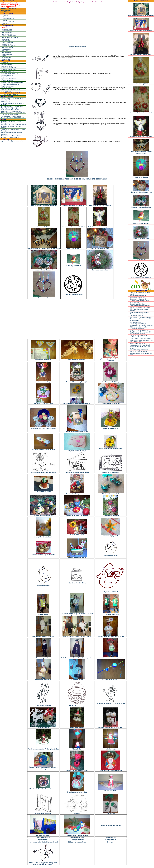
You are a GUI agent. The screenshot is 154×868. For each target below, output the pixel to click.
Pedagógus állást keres (9, 70)
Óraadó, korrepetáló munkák (10, 84)
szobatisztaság (6, 49)
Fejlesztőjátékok (7, 96)
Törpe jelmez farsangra (43, 704)
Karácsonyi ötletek (8, 22)
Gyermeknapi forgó (43, 837)
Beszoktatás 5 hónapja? (137, 297)
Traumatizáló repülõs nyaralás (139, 350)
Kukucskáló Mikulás (77, 727)
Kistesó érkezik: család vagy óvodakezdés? (138, 336)
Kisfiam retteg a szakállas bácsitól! (140, 338)
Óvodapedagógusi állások (10, 73)
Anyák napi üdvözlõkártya (77, 450)
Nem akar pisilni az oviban (138, 296)
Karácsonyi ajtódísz (44, 226)
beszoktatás (6, 39)
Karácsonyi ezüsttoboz (100, 269)
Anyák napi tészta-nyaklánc (111, 403)
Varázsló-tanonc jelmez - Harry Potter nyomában (77, 657)
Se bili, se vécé (134, 302)
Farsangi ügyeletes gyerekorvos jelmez (111, 636)
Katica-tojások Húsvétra (111, 515)
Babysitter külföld (7, 64)
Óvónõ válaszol (7, 25)
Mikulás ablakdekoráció (43, 813)
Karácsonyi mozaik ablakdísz (74, 294)
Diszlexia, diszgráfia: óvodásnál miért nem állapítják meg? (141, 341)
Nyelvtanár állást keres (9, 79)
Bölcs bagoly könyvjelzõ (43, 359)
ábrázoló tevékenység (9, 36)
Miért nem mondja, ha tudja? (139, 327)
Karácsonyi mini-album (73, 265)
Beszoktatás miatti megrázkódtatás (141, 317)
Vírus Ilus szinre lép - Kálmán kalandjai (13, 125)
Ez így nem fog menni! (137, 329)
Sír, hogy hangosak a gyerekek (139, 301)
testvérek (5, 51)
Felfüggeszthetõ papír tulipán (111, 825)
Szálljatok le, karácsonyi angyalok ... (100, 226)
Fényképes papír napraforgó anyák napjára (77, 403)
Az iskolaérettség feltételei (11, 93)
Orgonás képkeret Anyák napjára (77, 381)
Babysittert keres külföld (9, 68)
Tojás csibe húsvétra (43, 585)
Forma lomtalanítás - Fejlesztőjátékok (13, 113)
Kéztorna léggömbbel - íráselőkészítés (9, 9)
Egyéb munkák (6, 88)
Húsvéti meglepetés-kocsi (77, 557)
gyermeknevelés (7, 32)
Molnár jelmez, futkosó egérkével (43, 636)
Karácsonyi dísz (44, 297)
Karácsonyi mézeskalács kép (44, 269)
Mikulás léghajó (77, 748)
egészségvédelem (8, 29)
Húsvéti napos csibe (111, 555)
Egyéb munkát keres (8, 86)
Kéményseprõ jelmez (43, 657)
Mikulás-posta (111, 748)
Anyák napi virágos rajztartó (43, 403)
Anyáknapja (6, 15)
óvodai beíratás (7, 52)
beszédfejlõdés (6, 59)
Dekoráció (6, 24)
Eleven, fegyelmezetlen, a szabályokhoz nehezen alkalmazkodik (141, 325)
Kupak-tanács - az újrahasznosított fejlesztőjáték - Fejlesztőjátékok (12, 107)
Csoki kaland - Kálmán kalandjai (11, 136)
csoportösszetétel (7, 54)
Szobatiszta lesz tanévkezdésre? (140, 306)
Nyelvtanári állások (7, 80)
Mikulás (5, 20)
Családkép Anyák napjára (111, 472)
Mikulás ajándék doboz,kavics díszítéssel (43, 788)
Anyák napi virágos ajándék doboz (111, 448)
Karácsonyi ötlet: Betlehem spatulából (44, 205)
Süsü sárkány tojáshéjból (111, 493)
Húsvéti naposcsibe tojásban (43, 515)
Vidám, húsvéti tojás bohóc (43, 536)
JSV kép (4, 12)
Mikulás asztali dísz (111, 790)
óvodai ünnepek (7, 44)
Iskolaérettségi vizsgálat (137, 334)
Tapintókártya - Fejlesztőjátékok (11, 116)
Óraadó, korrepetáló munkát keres (12, 82)
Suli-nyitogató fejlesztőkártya (10, 114)
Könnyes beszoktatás (136, 316)
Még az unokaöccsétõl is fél (138, 351)
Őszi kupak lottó (6, 101)
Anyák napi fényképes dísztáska (77, 431)
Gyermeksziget (8, 1)
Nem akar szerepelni (136, 314)
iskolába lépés (6, 57)
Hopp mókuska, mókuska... (77, 359)
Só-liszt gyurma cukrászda (77, 842)
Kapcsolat (5, 139)
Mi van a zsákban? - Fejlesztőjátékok (13, 118)
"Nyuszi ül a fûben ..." (111, 591)
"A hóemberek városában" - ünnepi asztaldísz (43, 748)
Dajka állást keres (7, 75)
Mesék (4, 120)
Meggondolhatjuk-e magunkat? (139, 312)
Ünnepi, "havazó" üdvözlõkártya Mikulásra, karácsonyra (43, 767)
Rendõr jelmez (43, 613)
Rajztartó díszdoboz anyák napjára (43, 449)
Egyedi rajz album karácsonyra (100, 248)
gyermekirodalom (7, 47)
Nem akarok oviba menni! (138, 299)
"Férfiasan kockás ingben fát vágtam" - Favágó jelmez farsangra (77, 613)
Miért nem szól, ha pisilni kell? (139, 330)
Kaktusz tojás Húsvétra (43, 491)
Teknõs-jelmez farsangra (77, 705)
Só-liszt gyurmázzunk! (77, 840)
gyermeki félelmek (8, 34)
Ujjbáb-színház (43, 840)
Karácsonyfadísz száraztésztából (74, 226)
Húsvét (5, 17)
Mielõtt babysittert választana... (11, 90)
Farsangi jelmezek (8, 19)
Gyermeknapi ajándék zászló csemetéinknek (43, 842)
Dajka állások (6, 77)
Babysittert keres (7, 66)
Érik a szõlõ (111, 813)
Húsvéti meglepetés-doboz (77, 582)
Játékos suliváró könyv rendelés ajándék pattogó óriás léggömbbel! (11, 5)
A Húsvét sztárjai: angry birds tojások (77, 493)
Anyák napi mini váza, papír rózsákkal (43, 428)
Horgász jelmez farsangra (111, 679)
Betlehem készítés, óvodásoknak (74, 205)
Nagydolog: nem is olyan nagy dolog (141, 332)
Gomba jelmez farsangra (111, 657)
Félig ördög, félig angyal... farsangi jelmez (77, 636)
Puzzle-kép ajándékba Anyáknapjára (77, 472)
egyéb (4, 56)
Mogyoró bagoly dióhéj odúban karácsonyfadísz (44, 248)
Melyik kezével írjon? (136, 322)
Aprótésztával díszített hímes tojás (77, 515)
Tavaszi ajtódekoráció (77, 837)
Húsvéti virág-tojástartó (111, 535)
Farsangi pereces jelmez (43, 679)
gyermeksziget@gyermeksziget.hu (12, 141)
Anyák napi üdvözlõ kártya (111, 381)
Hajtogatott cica (111, 840)
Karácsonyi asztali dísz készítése (100, 205)
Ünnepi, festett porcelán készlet (77, 834)
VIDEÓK (5, 27)
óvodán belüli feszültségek (10, 37)
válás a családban (7, 42)
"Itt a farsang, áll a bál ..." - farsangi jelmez (111, 703)
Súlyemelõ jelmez (77, 679)
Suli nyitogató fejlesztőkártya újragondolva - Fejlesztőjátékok (11, 110)
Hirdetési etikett (6, 91)
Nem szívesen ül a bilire (137, 304)
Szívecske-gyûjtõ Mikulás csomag (77, 770)
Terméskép (111, 842)
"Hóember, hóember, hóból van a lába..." (111, 727)
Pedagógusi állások (8, 71)
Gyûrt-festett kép (111, 837)
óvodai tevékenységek (9, 46)
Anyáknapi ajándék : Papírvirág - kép (43, 472)
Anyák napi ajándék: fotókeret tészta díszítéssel (111, 359)
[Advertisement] (77, 320)
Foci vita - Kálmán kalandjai (10, 137)
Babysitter (5, 63)
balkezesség (6, 41)
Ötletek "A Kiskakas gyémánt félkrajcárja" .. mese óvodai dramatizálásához (43, 863)
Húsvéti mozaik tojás (77, 534)
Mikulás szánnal (43, 727)
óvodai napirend (7, 31)
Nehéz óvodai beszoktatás (138, 343)
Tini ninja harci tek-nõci (111, 613)
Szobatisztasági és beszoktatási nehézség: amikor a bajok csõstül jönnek (140, 347)
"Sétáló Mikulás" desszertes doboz (111, 770)
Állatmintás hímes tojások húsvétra (43, 554)
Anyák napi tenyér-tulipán (43, 381)
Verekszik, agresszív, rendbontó (140, 307)
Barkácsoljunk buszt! (43, 834)
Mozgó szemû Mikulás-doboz (77, 791)
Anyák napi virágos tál (111, 428)
